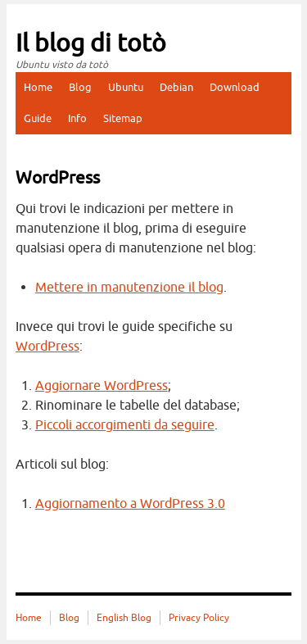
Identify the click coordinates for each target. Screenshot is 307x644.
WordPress (47, 347)
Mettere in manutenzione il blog (129, 288)
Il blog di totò (91, 43)
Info (77, 118)
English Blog (124, 618)
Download (235, 87)
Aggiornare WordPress (102, 386)
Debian (176, 87)
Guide (38, 118)
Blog (80, 87)
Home (38, 87)
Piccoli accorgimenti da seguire (125, 425)
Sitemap (123, 118)
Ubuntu (126, 87)
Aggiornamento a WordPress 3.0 (130, 504)
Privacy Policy (199, 618)
